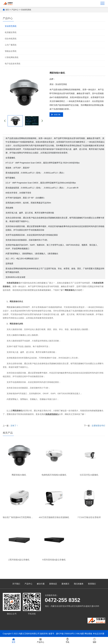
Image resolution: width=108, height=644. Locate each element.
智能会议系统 (11, 51)
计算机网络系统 (12, 57)
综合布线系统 (11, 39)
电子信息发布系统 (13, 64)
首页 (7, 10)
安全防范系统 (26, 10)
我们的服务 (79, 584)
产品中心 (15, 10)
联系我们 (92, 584)
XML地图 (80, 634)
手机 (67, 640)
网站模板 (88, 634)
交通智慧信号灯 (98, 426)
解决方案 (41, 584)
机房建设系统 (11, 32)
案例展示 (65, 584)
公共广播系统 (11, 45)
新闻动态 (53, 584)
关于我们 (16, 584)
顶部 (94, 640)
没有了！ (14, 426)
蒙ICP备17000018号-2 (66, 634)
